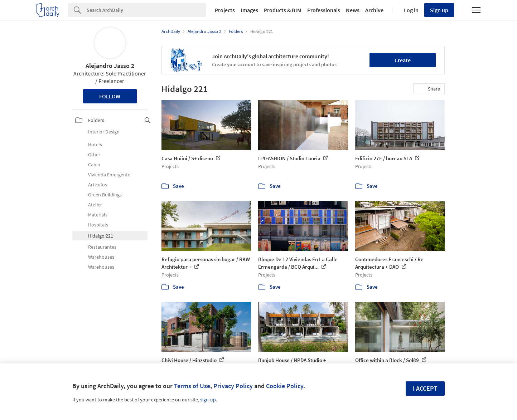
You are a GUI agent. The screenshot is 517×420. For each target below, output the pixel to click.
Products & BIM (283, 10)
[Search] (146, 10)
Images (249, 10)
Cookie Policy (285, 386)
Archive (374, 10)
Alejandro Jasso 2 (110, 66)
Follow (110, 96)
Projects (225, 10)
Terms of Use (192, 386)
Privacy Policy (233, 386)
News (353, 10)
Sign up (439, 10)
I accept (425, 388)
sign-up (208, 400)
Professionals (324, 10)
